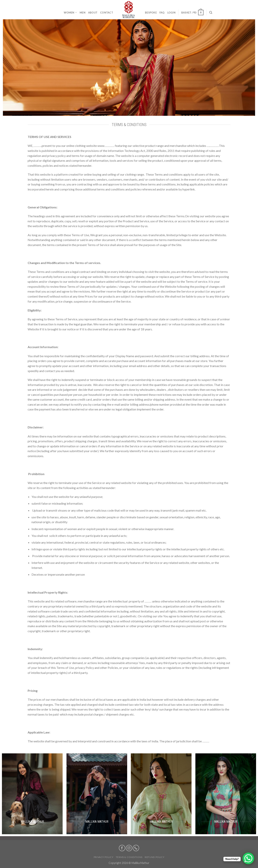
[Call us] (136, 848)
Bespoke (151, 13)
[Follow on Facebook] (122, 848)
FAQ (162, 13)
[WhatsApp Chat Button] (248, 858)
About (93, 13)
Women (70, 12)
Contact (107, 13)
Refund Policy (155, 857)
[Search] (211, 13)
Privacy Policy (104, 857)
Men (83, 13)
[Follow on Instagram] (129, 848)
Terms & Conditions (129, 857)
